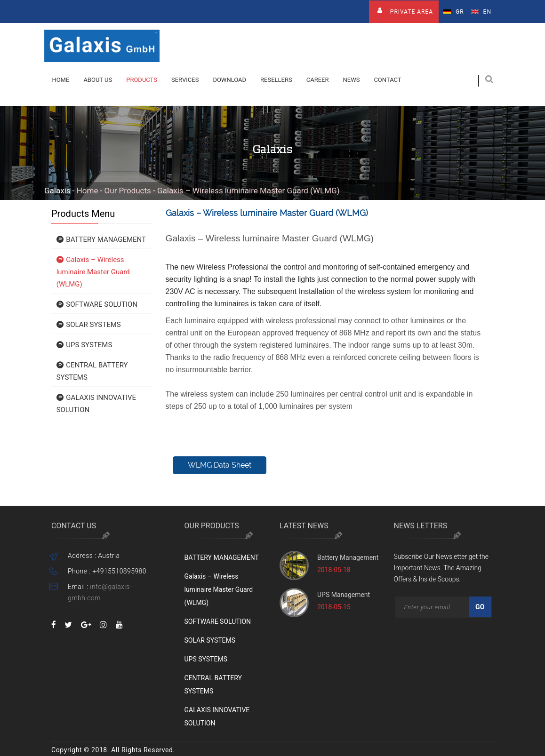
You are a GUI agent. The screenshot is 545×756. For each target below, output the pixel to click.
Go (480, 607)
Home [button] (60, 80)
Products (142, 80)
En (481, 12)
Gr (454, 12)
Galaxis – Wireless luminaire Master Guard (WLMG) (248, 191)
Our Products (128, 191)
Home (88, 191)
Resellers (276, 80)
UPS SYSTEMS (84, 345)
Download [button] (229, 80)
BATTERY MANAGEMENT (101, 239)
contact (387, 80)
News (351, 80)
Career (318, 80)
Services (185, 80)
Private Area (404, 10)
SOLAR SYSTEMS (89, 325)
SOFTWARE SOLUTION (97, 304)
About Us (98, 80)
